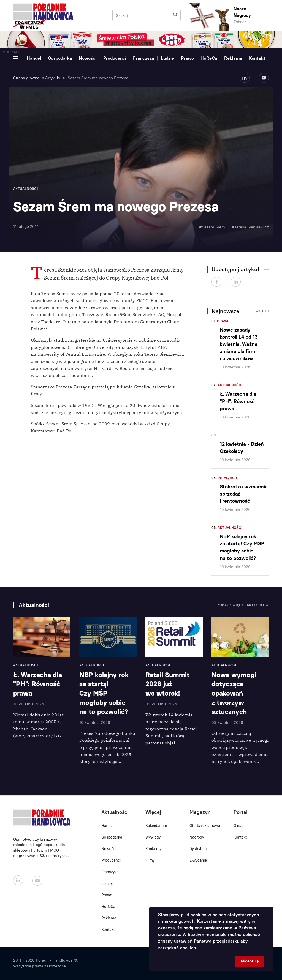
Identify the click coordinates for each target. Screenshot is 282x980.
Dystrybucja (200, 849)
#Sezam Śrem (212, 227)
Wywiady (153, 837)
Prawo (187, 58)
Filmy (150, 860)
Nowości (88, 58)
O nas (238, 826)
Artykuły (53, 78)
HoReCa (209, 58)
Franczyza (144, 58)
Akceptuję (250, 961)
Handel (34, 58)
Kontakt (257, 58)
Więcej (262, 311)
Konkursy (153, 849)
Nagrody (197, 837)
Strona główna (26, 78)
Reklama (233, 58)
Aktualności (230, 385)
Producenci (115, 58)
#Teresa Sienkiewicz (250, 227)
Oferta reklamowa (205, 826)
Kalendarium (156, 826)
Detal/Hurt (228, 478)
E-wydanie (198, 860)
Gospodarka (60, 58)
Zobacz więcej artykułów (243, 605)
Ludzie (167, 58)
